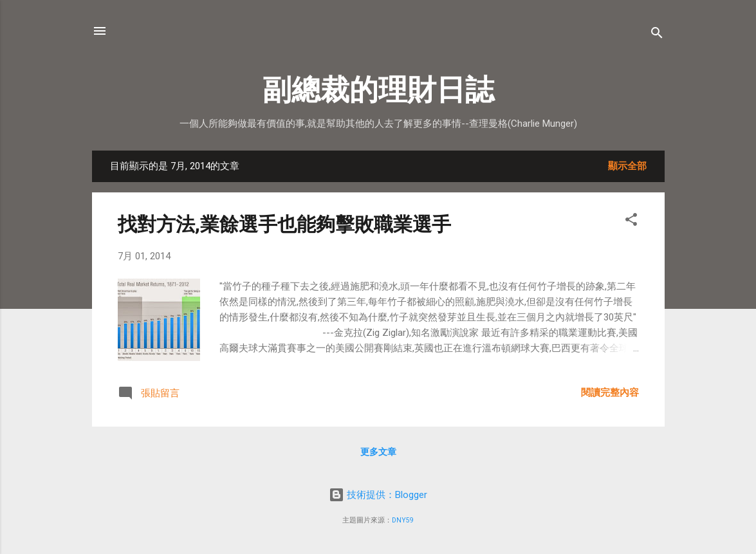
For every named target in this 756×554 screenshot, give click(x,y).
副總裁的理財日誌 (378, 90)
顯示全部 (627, 166)
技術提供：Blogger (378, 495)
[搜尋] (657, 35)
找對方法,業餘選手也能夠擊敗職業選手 (284, 224)
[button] (631, 222)
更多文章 (378, 452)
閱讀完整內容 (610, 392)
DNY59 (403, 520)
